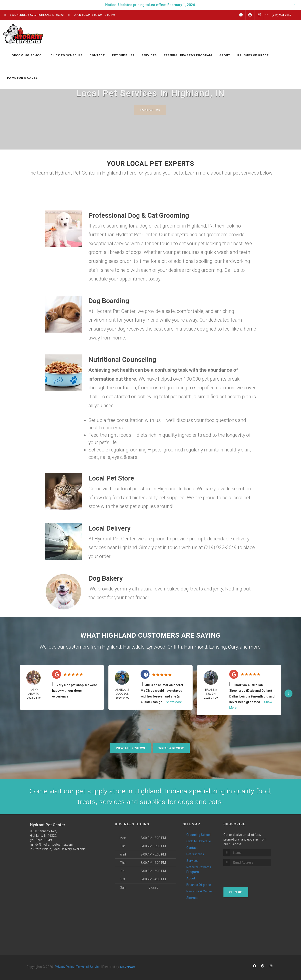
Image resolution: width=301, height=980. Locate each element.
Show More (174, 702)
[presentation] (247, 875)
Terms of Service (88, 967)
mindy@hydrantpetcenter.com (52, 845)
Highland (112, 647)
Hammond (196, 647)
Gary (233, 647)
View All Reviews (131, 748)
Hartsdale (134, 647)
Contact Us (150, 110)
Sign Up (236, 892)
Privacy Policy (65, 967)
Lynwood (156, 647)
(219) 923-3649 (41, 840)
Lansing (218, 647)
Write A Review (171, 748)
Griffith (175, 647)
